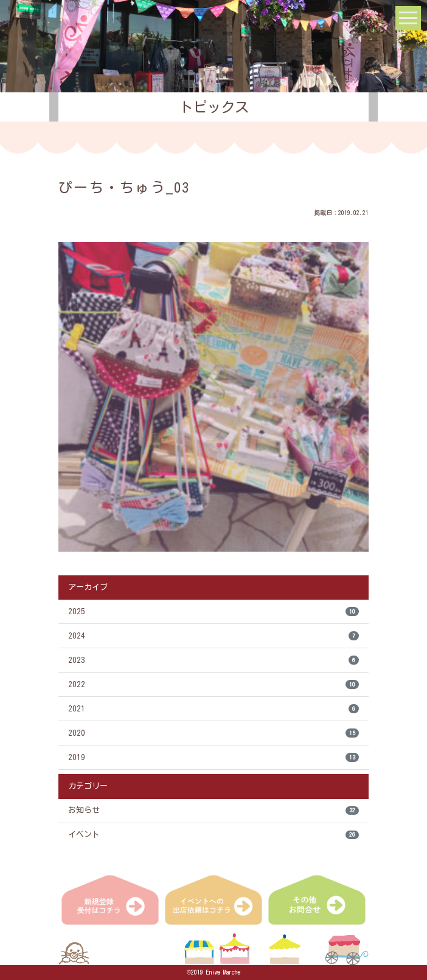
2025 (213, 612)
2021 (213, 709)
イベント (213, 835)
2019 (213, 757)
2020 (213, 733)
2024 (213, 636)
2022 (213, 684)
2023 (213, 660)
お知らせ (213, 811)
